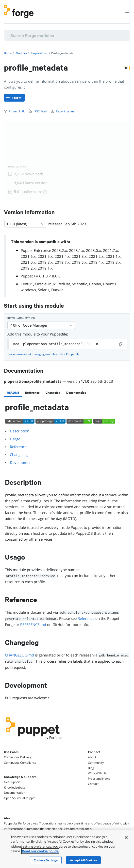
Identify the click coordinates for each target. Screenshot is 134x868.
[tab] (13, 393)
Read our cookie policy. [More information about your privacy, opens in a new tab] (40, 851)
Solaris (44, 290)
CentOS (27, 284)
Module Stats (18, 167)
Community (96, 763)
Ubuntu (109, 284)
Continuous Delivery (18, 757)
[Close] (126, 838)
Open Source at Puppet (20, 798)
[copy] (121, 344)
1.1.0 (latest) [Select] (25, 224)
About (92, 757)
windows (28, 290)
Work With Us (97, 773)
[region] (67, 849)
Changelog (19, 455)
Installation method (21, 318)
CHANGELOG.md (19, 655)
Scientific (79, 284)
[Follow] (14, 98)
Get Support (12, 782)
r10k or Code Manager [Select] (41, 325)
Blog (91, 768)
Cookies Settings (46, 860)
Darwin (57, 290)
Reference (18, 447)
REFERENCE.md (33, 624)
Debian (95, 284)
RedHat (64, 284)
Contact (93, 784)
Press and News (99, 779)
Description (20, 431)
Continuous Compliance (20, 763)
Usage (15, 439)
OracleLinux (45, 284)
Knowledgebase (15, 787)
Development (21, 462)
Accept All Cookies (83, 860)
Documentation (15, 793)
